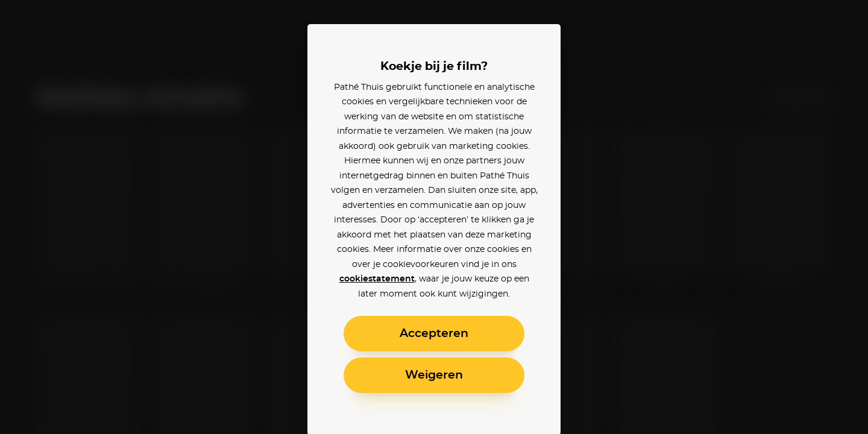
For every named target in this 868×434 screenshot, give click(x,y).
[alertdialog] (434, 217)
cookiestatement (377, 279)
